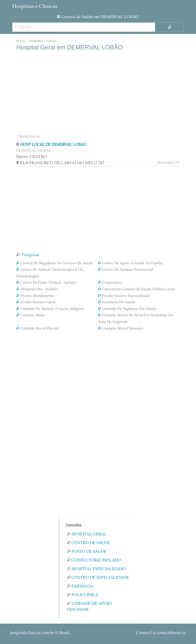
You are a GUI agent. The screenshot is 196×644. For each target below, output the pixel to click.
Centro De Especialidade (98, 578)
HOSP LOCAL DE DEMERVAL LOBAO (53, 145)
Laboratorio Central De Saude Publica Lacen (136, 290)
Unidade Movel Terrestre (121, 329)
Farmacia (80, 586)
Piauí (21, 41)
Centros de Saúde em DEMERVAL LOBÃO (98, 17)
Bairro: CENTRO (32, 157)
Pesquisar (28, 255)
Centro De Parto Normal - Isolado (46, 283)
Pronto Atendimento (35, 296)
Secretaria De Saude (117, 303)
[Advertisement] (98, 92)
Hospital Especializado (96, 569)
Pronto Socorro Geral (36, 303)
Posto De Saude (87, 552)
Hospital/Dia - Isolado (37, 290)
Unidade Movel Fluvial (37, 329)
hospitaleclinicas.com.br (32, 633)
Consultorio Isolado (94, 560)
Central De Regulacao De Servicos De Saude (55, 264)
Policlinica (83, 595)
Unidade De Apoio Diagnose (89, 607)
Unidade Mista (30, 316)
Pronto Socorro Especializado (124, 296)
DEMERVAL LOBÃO (43, 41)
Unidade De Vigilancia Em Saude (127, 309)
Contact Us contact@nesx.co (161, 633)
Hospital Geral (87, 534)
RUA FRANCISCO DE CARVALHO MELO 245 (98, 163)
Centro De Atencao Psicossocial (125, 270)
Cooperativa (110, 283)
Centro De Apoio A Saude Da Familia (131, 264)
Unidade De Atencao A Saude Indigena (50, 309)
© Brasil (40, 633)
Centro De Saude (89, 543)
